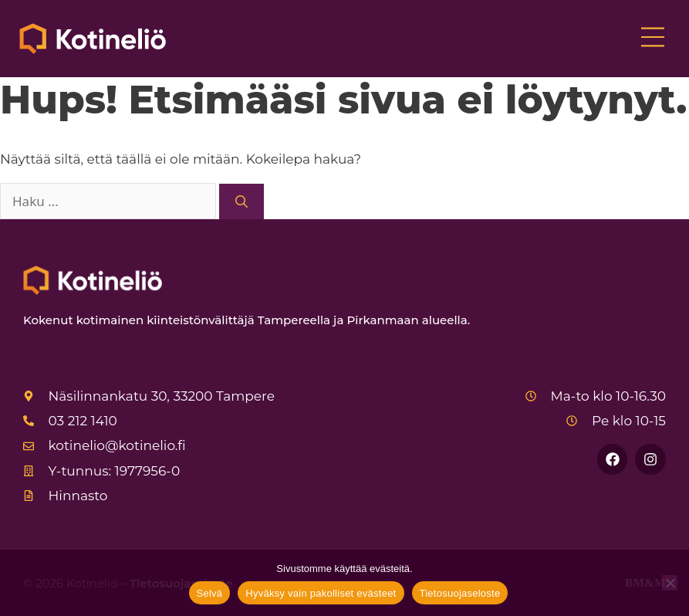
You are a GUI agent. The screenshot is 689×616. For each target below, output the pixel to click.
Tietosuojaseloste (460, 593)
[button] (652, 39)
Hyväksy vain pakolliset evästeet (321, 593)
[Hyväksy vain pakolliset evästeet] (670, 583)
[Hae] (241, 201)
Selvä (210, 593)
